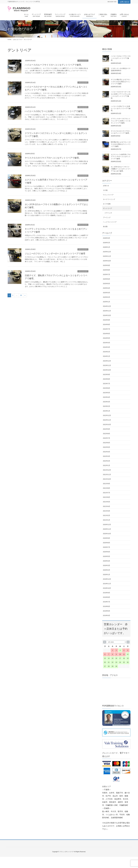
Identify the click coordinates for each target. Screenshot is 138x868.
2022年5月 (107, 447)
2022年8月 (107, 434)
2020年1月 (107, 575)
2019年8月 (107, 597)
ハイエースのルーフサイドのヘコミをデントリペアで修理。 (54, 65)
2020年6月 (107, 552)
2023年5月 (107, 393)
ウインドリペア (108, 195)
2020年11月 (107, 529)
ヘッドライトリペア (110, 222)
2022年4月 (107, 452)
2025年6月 (107, 279)
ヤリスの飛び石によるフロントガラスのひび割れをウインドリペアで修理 (121, 82)
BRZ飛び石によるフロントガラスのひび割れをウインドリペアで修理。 (121, 144)
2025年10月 (107, 261)
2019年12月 (107, 579)
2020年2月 (107, 570)
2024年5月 (107, 338)
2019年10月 (107, 588)
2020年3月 (107, 565)
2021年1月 (107, 520)
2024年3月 (107, 347)
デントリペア (83, 61)
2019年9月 (107, 593)
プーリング (107, 217)
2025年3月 (107, 293)
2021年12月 (107, 470)
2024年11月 (107, 311)
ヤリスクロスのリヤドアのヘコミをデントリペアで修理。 (53, 158)
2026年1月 (107, 247)
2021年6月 (107, 497)
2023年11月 (107, 365)
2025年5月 (107, 284)
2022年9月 (107, 429)
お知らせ (106, 186)
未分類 (105, 227)
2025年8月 (107, 270)
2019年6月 (107, 606)
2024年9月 (107, 320)
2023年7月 (107, 384)
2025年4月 (107, 288)
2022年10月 (107, 424)
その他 (105, 190)
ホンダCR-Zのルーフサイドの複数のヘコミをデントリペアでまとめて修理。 (121, 169)
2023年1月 (107, 411)
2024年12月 (107, 306)
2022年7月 (107, 438)
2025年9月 (107, 265)
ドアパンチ (108, 213)
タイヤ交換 (107, 204)
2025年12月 (107, 252)
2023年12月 (107, 361)
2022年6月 (107, 443)
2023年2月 (107, 406)
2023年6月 (107, 388)
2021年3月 (107, 511)
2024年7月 (107, 329)
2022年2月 (107, 461)
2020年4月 (107, 561)
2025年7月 (107, 274)
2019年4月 (107, 615)
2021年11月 (107, 475)
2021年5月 (107, 502)
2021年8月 (107, 488)
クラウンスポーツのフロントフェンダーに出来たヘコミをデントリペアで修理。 (121, 121)
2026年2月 (107, 243)
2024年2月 (107, 352)
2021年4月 (107, 506)
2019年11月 (107, 584)
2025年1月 (107, 302)
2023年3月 (107, 402)
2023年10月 (107, 370)
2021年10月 (107, 479)
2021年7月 (107, 493)
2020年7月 (107, 547)
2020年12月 (107, 525)
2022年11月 (107, 420)
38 (21, 295)
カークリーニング (109, 199)
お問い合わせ (125, 2)
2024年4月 (107, 343)
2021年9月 (107, 484)
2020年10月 (107, 534)
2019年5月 (107, 611)
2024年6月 (107, 334)
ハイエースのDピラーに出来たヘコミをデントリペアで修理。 (55, 111)
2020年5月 (107, 556)
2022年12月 (107, 415)
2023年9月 (107, 374)
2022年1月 (107, 465)
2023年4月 (107, 397)
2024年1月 (107, 356)
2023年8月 (107, 379)
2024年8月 (107, 324)
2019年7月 (107, 602)
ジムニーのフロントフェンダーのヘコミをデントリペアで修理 (55, 254)
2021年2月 (107, 515)
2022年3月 (107, 456)
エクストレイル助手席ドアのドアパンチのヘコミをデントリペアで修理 (121, 157)
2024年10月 (107, 315)
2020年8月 (107, 543)
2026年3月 (107, 238)
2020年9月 (107, 538)
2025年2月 (107, 297)
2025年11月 (107, 256)
